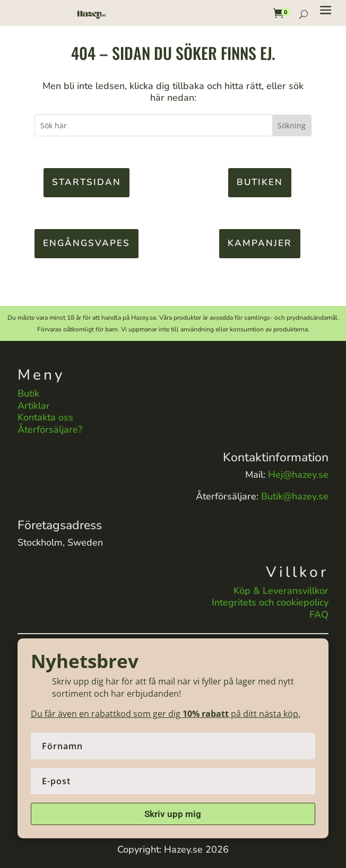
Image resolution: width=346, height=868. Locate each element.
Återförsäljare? (50, 429)
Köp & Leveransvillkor (281, 591)
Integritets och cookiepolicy (270, 602)
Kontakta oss (45, 417)
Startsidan (87, 182)
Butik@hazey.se (295, 496)
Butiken (260, 182)
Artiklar (34, 406)
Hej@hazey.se (298, 475)
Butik (28, 393)
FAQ (319, 615)
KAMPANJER (260, 243)
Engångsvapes (87, 243)
